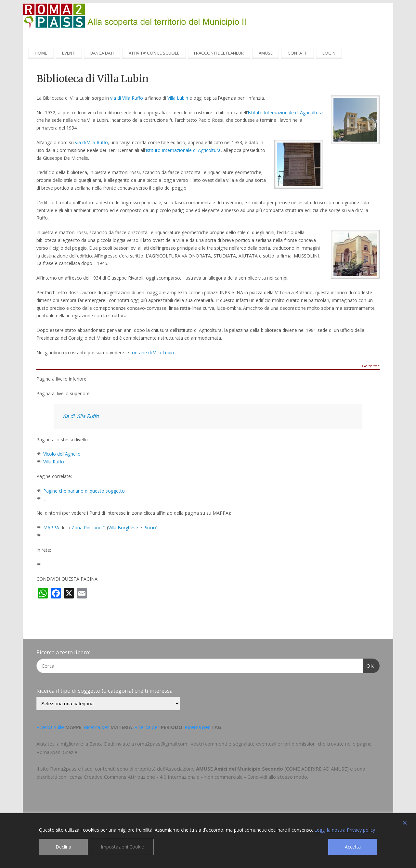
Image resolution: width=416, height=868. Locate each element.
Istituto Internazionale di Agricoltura (285, 113)
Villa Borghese (123, 528)
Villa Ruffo (54, 462)
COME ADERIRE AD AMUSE (317, 769)
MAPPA (51, 528)
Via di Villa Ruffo (80, 416)
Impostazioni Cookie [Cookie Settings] (122, 847)
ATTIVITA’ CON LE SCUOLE (154, 53)
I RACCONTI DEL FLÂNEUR (219, 53)
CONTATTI (298, 53)
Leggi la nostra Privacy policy (345, 830)
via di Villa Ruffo (127, 98)
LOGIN (329, 53)
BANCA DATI (102, 53)
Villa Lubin (178, 98)
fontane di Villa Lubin (152, 352)
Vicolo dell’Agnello (62, 454)
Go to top (371, 366)
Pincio (150, 528)
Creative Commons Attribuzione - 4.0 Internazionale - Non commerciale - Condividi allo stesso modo (195, 777)
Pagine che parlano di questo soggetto (84, 491)
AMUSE (266, 53)
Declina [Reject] (63, 847)
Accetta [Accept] (353, 847)
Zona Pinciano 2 (89, 528)
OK (369, 665)
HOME (41, 53)
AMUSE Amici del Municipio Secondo (240, 769)
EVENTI (69, 53)
